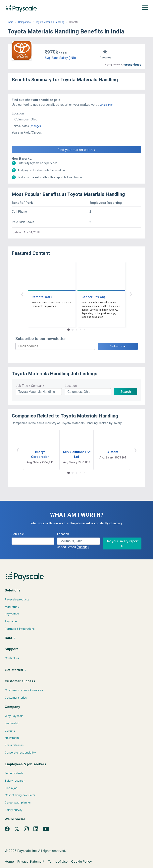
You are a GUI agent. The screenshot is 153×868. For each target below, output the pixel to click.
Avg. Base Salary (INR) (60, 58)
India (10, 22)
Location (71, 386)
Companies (24, 22)
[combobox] (76, 119)
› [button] (131, 294)
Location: (18, 113)
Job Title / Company (30, 386)
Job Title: (18, 534)
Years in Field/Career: (27, 132)
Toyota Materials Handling (50, 22)
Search (126, 392)
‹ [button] (22, 294)
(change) (35, 126)
